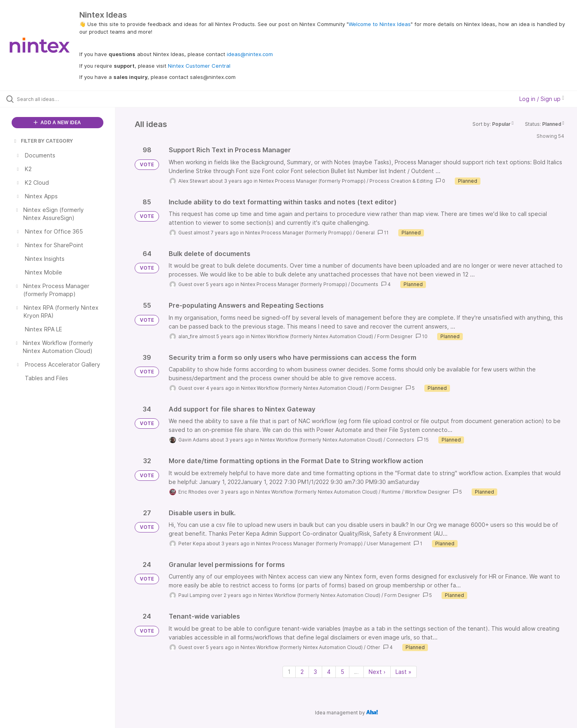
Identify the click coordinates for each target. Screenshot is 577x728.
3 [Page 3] (315, 672)
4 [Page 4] (329, 672)
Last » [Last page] (403, 672)
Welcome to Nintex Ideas (380, 24)
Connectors (400, 440)
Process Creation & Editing (401, 181)
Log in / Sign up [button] (542, 99)
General (365, 233)
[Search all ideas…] (68, 99)
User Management (389, 543)
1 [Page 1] (289, 672)
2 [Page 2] (302, 672)
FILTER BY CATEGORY (43, 141)
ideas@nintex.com (250, 54)
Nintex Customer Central (199, 66)
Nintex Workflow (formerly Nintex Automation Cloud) (312, 336)
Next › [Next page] (377, 672)
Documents (365, 284)
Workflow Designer (427, 492)
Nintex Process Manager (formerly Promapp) (312, 181)
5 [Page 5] (342, 672)
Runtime (391, 492)
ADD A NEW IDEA (57, 122)
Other (373, 647)
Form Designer (395, 336)
